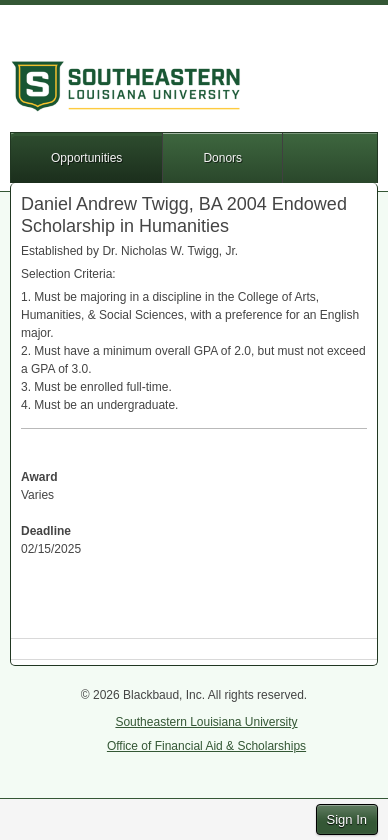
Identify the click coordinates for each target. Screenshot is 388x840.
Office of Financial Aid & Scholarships (206, 746)
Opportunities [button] (86, 158)
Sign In (347, 819)
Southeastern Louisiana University (206, 722)
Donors (222, 158)
